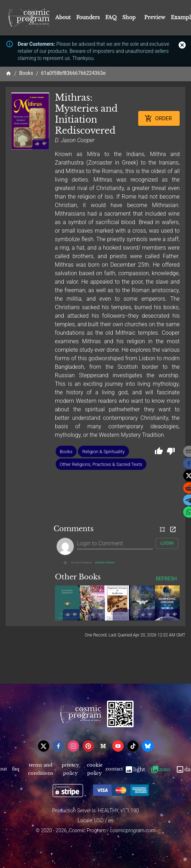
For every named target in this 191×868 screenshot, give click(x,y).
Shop (129, 17)
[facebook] (58, 746)
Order (159, 118)
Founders (88, 17)
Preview (155, 17)
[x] (44, 746)
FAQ (111, 17)
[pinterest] (88, 746)
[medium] (103, 746)
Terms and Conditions (41, 769)
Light (135, 769)
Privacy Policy (71, 769)
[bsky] (148, 746)
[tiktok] (133, 746)
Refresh (166, 579)
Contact (114, 769)
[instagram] (73, 746)
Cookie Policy (94, 769)
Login (167, 543)
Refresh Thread (105, 563)
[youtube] (118, 746)
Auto (160, 769)
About (63, 17)
